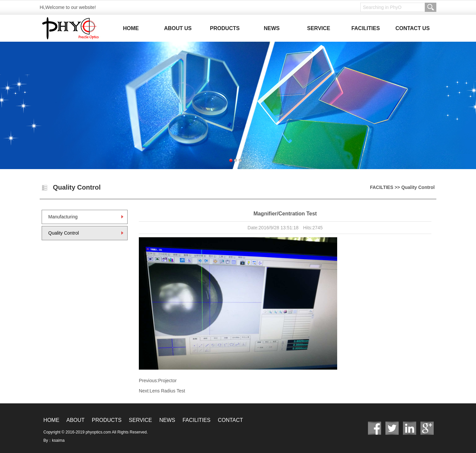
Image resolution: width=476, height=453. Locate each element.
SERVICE (319, 28)
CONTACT (230, 420)
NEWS (272, 28)
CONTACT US (413, 28)
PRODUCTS (225, 28)
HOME (131, 28)
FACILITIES (366, 28)
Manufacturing (63, 217)
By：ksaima (54, 440)
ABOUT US (178, 28)
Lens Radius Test (167, 391)
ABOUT (76, 420)
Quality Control (64, 233)
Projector (167, 381)
